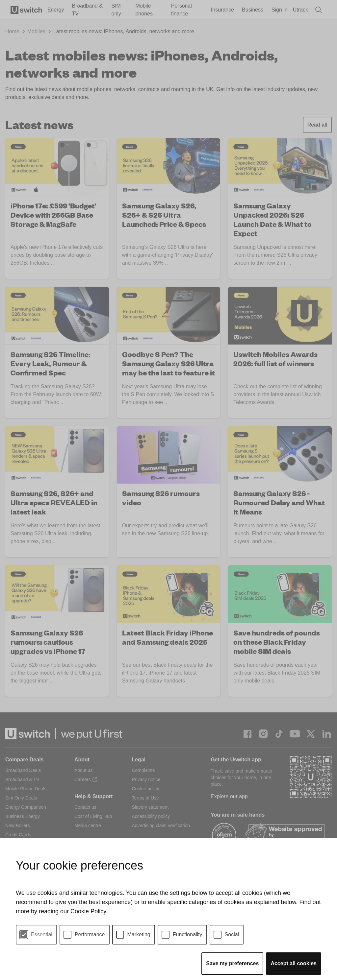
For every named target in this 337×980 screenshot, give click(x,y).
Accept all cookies (294, 963)
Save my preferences (232, 963)
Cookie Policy (88, 911)
